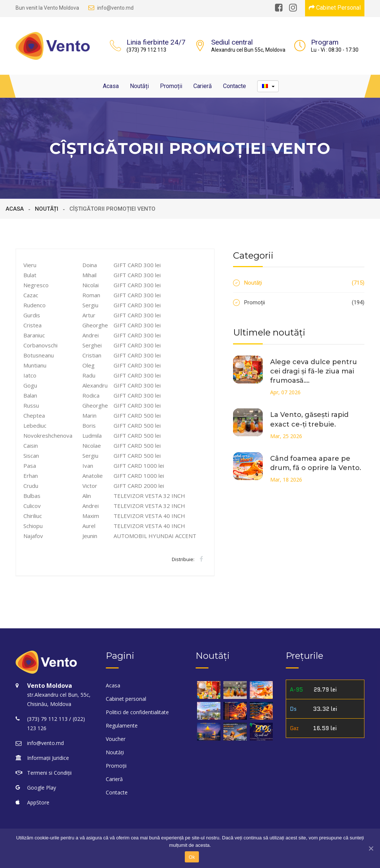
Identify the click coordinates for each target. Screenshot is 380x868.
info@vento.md (111, 8)
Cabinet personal (126, 699)
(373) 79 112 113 (146, 50)
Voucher (116, 739)
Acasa (111, 86)
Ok (192, 857)
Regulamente (122, 726)
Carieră (203, 86)
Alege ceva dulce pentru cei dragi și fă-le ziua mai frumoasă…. (314, 371)
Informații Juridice (48, 758)
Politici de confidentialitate (137, 712)
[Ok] (371, 848)
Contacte (235, 86)
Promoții (171, 86)
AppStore (38, 802)
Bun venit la (47, 8)
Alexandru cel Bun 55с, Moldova (248, 50)
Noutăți (139, 86)
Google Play (42, 788)
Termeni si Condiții (49, 773)
